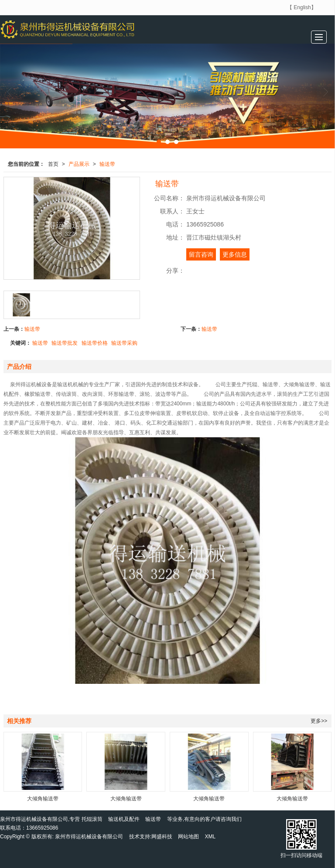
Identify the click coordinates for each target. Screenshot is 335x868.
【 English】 (302, 7)
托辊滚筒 (92, 819)
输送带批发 (65, 343)
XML (210, 837)
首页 (53, 164)
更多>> (319, 721)
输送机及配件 (124, 819)
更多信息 (235, 254)
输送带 (107, 164)
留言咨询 (201, 254)
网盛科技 (162, 837)
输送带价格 (95, 343)
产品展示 (79, 164)
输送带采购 (124, 343)
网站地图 (188, 837)
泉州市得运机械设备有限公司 (89, 837)
